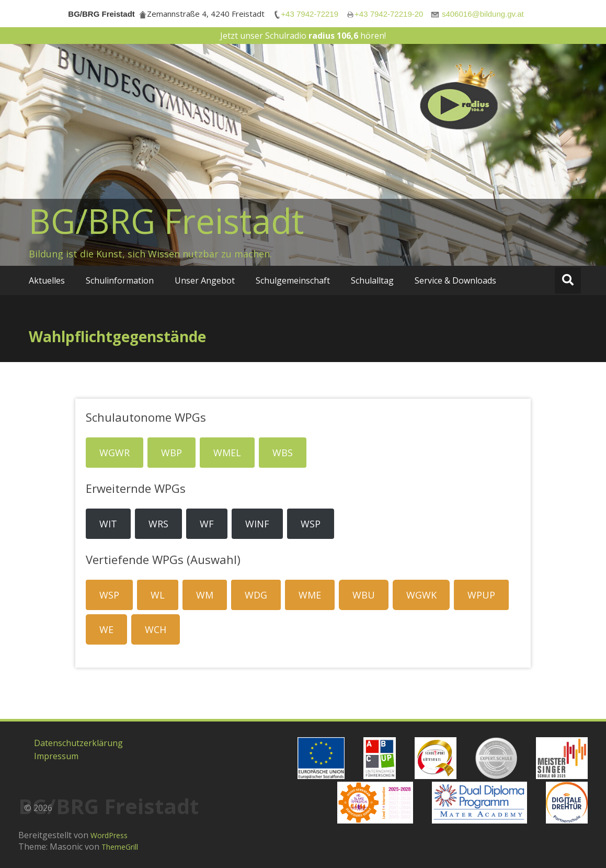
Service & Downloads (455, 280)
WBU (364, 595)
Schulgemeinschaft (293, 280)
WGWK (421, 595)
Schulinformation (120, 280)
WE (106, 629)
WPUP (481, 595)
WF (207, 524)
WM (205, 595)
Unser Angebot (205, 280)
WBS (283, 453)
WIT (108, 524)
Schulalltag (372, 280)
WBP (171, 453)
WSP (311, 524)
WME (310, 595)
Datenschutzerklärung (78, 743)
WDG (256, 595)
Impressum (56, 756)
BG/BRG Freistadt (167, 221)
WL (158, 595)
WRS (158, 524)
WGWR (115, 453)
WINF (257, 524)
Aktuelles (47, 280)
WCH (156, 629)
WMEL (227, 453)
